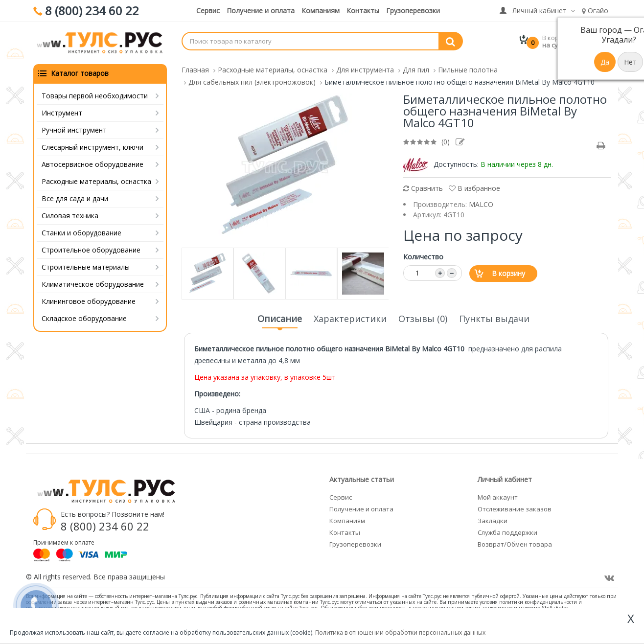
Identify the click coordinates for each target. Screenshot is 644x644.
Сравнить (423, 187)
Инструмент (62, 112)
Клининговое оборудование (89, 300)
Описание (280, 321)
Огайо (595, 11)
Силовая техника (70, 215)
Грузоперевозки (413, 11)
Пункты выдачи (494, 318)
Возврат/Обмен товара (515, 543)
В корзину (508, 272)
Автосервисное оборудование (92, 163)
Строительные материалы (86, 266)
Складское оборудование (84, 317)
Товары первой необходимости (95, 95)
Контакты (363, 11)
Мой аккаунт (498, 496)
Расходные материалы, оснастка (96, 180)
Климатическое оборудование (93, 283)
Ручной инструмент (74, 129)
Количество (423, 256)
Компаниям (321, 11)
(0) (446, 141)
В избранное (474, 187)
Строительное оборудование (91, 249)
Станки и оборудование (81, 232)
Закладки (493, 520)
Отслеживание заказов (515, 508)
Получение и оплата (261, 11)
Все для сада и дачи (75, 197)
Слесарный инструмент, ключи (92, 146)
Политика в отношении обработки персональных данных (400, 632)
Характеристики (350, 318)
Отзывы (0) (423, 318)
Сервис (208, 11)
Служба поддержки (507, 531)
